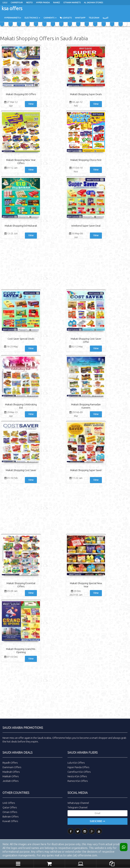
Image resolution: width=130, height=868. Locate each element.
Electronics (32, 18)
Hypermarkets (13, 18)
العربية (105, 18)
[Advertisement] (65, 265)
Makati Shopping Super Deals (86, 94)
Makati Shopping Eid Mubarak (21, 226)
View (31, 104)
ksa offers (12, 8)
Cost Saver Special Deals (21, 339)
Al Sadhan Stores (93, 2)
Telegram (94, 18)
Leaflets (66, 18)
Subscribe (97, 821)
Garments (50, 18)
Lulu (5, 2)
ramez (57, 2)
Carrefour (17, 2)
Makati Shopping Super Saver (86, 470)
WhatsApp (80, 18)
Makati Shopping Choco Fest (86, 160)
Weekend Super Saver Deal (86, 226)
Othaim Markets (72, 2)
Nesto (29, 2)
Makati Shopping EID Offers (21, 94)
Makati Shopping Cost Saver (21, 470)
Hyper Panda (43, 2)
